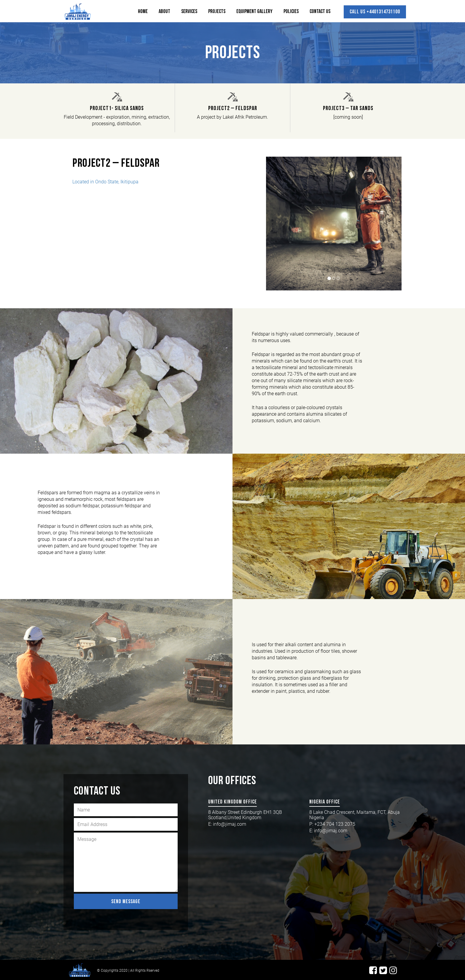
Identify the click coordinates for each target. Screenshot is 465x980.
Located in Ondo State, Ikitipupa (105, 182)
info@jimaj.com (230, 824)
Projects (217, 12)
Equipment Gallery (254, 12)
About (164, 12)
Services (189, 12)
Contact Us (320, 12)
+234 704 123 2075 (335, 824)
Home (143, 12)
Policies (291, 12)
